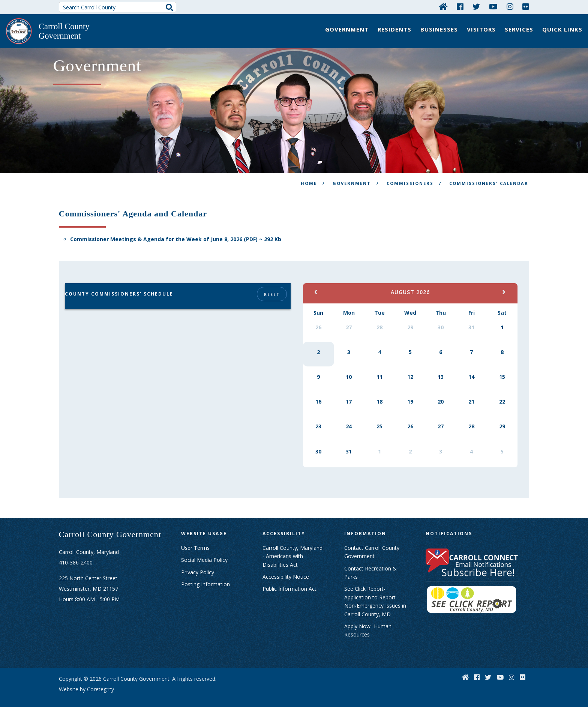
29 (410, 320)
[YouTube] (493, 6)
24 (349, 419)
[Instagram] (510, 6)
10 (349, 370)
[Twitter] (476, 6)
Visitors (481, 29)
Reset (271, 287)
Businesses (439, 29)
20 (441, 394)
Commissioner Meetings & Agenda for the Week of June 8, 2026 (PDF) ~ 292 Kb (176, 232)
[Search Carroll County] (118, 7)
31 (471, 320)
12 (410, 370)
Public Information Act (289, 582)
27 (349, 320)
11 (379, 370)
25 (379, 419)
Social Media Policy (204, 553)
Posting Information (205, 577)
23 (318, 419)
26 (318, 320)
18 (379, 394)
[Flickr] (526, 6)
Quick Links (562, 29)
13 (441, 370)
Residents (394, 29)
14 (471, 370)
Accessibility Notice (286, 570)
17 (349, 394)
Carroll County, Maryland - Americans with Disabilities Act (292, 549)
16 (318, 394)
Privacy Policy (198, 565)
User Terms (195, 541)
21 (471, 394)
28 (379, 320)
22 (502, 394)
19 (410, 394)
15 (502, 370)
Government (347, 29)
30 (441, 320)
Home (309, 176)
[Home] (443, 6)
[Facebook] (460, 6)
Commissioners (410, 176)
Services (519, 29)
